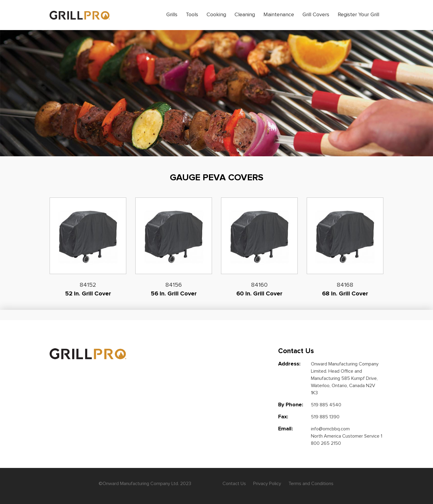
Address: (289, 364)
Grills (172, 15)
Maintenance (279, 15)
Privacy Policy (267, 484)
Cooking (216, 15)
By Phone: (291, 405)
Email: (286, 429)
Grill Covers (316, 15)
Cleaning (245, 15)
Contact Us (234, 484)
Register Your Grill (358, 15)
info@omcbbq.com (330, 429)
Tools (192, 15)
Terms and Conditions (311, 484)
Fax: (283, 417)
